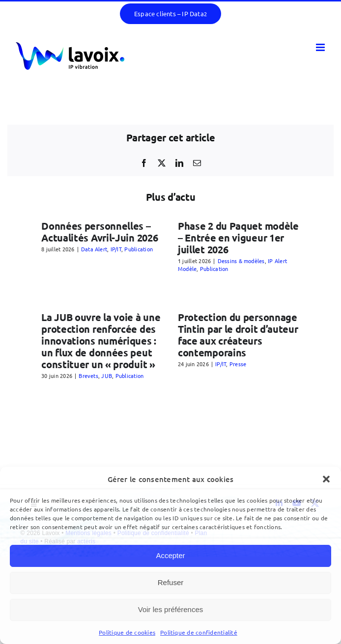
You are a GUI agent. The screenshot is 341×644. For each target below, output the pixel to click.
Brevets (88, 376)
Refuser (171, 582)
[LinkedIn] (179, 163)
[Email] (197, 163)
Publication (139, 249)
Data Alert (94, 249)
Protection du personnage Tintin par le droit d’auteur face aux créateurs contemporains (238, 335)
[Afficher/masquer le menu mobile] (321, 47)
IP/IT (116, 249)
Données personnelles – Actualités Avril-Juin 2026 (99, 232)
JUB (107, 376)
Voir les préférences (171, 609)
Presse (238, 364)
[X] (162, 163)
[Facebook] (144, 163)
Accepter (170, 555)
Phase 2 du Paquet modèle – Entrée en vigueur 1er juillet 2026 (238, 238)
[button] (326, 479)
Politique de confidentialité (199, 632)
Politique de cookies (127, 632)
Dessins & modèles (241, 261)
